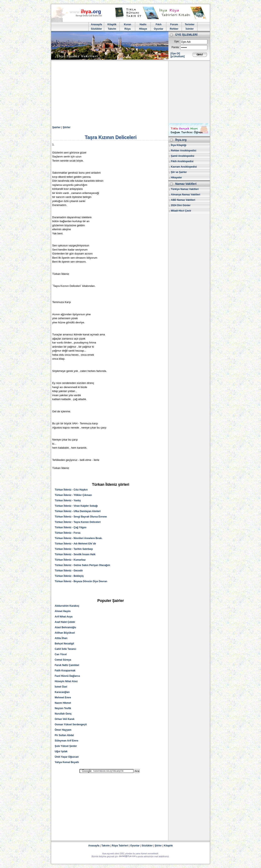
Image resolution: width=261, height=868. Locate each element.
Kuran (127, 24)
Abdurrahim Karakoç (67, 606)
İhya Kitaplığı (179, 145)
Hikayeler (176, 178)
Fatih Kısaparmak (65, 671)
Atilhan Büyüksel (65, 633)
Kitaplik (112, 24)
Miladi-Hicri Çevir (181, 211)
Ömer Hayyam (63, 730)
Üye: (177, 41)
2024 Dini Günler (181, 205)
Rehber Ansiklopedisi (184, 151)
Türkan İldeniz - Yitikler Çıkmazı (73, 495)
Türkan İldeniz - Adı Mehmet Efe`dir (75, 544)
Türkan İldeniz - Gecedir (69, 571)
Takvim (112, 29)
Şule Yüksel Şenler (66, 746)
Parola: (175, 47)
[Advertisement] (130, 92)
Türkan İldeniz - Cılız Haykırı (71, 490)
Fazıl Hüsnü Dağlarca (67, 676)
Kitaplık (168, 846)
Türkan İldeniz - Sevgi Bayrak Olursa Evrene (81, 517)
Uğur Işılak (61, 751)
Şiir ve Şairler (179, 172)
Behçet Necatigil (64, 644)
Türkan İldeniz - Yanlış (68, 500)
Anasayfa (96, 24)
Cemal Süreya (63, 660)
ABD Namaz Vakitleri (183, 200)
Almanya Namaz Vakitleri (185, 195)
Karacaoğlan (62, 692)
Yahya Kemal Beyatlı (67, 762)
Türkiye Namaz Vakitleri (185, 189)
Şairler (56, 127)
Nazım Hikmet (63, 703)
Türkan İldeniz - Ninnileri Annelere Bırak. (79, 538)
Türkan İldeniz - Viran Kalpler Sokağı (76, 506)
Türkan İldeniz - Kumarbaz (70, 560)
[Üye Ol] (175, 54)
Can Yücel (61, 654)
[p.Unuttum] (178, 56)
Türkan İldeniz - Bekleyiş (69, 576)
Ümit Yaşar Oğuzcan (67, 757)
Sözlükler (96, 29)
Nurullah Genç (63, 714)
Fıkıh (158, 24)
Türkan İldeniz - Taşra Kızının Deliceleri (78, 522)
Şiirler (67, 127)
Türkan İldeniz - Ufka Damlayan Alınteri (78, 511)
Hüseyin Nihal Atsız (66, 681)
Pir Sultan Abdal (64, 735)
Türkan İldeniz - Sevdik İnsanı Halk (75, 554)
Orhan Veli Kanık (65, 719)
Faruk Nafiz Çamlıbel (67, 665)
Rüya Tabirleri (120, 846)
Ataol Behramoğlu (65, 627)
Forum (174, 24)
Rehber (174, 29)
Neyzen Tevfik (63, 708)
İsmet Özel (61, 687)
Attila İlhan (61, 638)
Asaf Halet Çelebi (65, 622)
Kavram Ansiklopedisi (184, 167)
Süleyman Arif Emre (66, 741)
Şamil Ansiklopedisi (183, 156)
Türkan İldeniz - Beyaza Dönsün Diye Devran (81, 581)
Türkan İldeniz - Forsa (68, 533)
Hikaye (143, 29)
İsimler (190, 29)
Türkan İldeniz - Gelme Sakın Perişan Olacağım (82, 565)
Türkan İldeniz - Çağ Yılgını (71, 527)
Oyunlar (159, 29)
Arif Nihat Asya (64, 617)
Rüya (127, 29)
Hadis (143, 24)
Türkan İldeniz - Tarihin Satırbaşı (74, 549)
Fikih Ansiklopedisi (182, 161)
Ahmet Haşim (63, 611)
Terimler (190, 24)
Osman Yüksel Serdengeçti (71, 724)
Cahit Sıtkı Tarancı (65, 649)
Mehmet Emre (63, 698)
